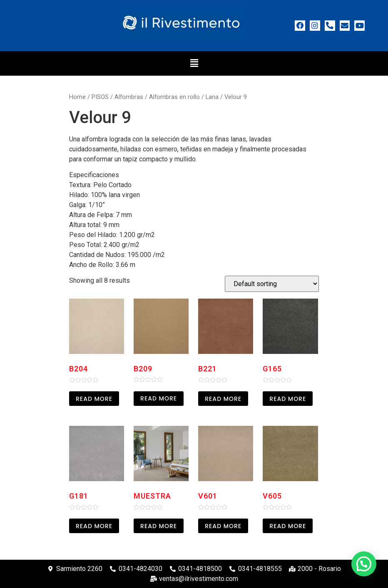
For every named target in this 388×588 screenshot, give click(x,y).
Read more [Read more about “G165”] (288, 399)
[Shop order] (272, 284)
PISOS (100, 97)
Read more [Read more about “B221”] (223, 399)
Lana (212, 97)
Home (77, 97)
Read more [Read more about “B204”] (94, 399)
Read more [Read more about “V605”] (288, 526)
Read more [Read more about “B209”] (159, 398)
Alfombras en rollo (174, 97)
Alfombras (129, 97)
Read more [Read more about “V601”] (223, 526)
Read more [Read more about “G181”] (94, 526)
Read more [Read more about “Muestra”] (159, 526)
